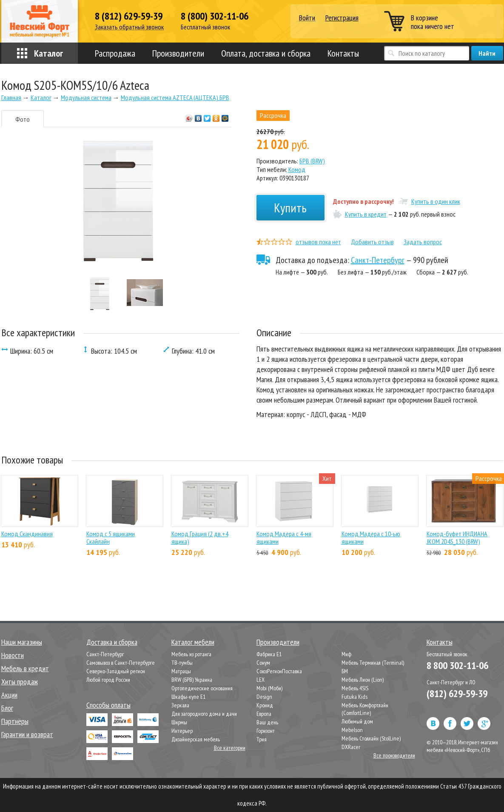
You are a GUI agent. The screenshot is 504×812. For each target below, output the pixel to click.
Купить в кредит (366, 214)
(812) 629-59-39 (457, 693)
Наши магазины (22, 642)
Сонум (263, 663)
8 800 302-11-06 (457, 665)
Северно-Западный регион (116, 671)
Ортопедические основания (202, 688)
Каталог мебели (193, 642)
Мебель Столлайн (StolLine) (371, 738)
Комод (297, 169)
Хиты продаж (20, 682)
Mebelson (352, 730)
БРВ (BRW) (312, 161)
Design (264, 697)
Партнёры (15, 721)
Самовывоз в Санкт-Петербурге (121, 663)
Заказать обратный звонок (129, 27)
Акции (9, 695)
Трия (262, 739)
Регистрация (342, 18)
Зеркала (180, 705)
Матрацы (181, 671)
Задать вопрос (423, 242)
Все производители (394, 755)
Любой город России (108, 680)
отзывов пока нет (318, 242)
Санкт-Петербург (378, 260)
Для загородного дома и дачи (204, 714)
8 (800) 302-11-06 (215, 16)
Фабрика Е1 (269, 654)
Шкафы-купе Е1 (188, 697)
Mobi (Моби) (269, 688)
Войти (307, 18)
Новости (13, 655)
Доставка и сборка (112, 642)
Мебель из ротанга (191, 654)
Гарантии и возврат (27, 734)
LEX (261, 680)
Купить (290, 207)
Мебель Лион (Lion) (363, 680)
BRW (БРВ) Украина (192, 680)
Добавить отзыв (372, 242)
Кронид (265, 705)
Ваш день (267, 722)
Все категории (230, 748)
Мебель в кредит (25, 668)
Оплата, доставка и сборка (266, 53)
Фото (23, 119)
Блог (7, 708)
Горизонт (266, 731)
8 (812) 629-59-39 (129, 16)
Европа (264, 714)
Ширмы (179, 722)
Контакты (343, 53)
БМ (345, 671)
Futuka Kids (355, 697)
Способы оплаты (108, 705)
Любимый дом (357, 721)
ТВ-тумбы (182, 663)
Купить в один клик (436, 201)
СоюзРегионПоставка (279, 671)
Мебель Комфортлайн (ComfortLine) (365, 709)
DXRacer (351, 747)
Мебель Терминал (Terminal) (373, 663)
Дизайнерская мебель (196, 739)
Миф (346, 654)
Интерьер (182, 731)
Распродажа (115, 53)
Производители (178, 53)
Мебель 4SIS (355, 688)
